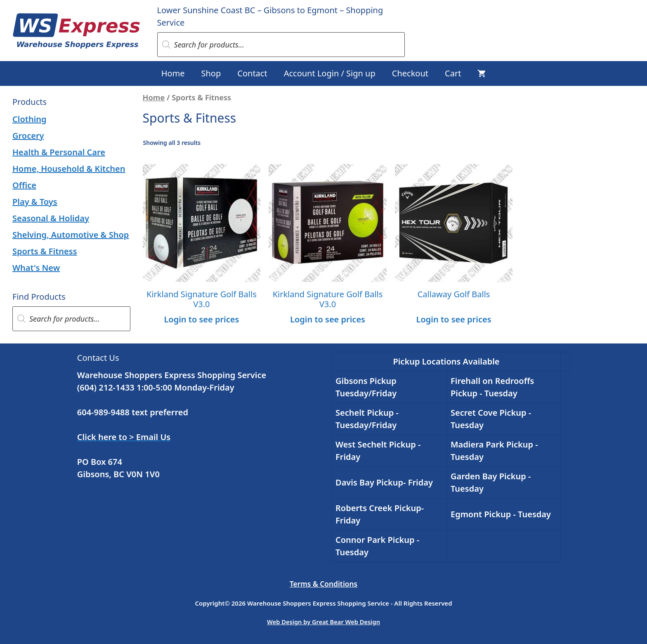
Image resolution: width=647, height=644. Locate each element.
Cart (453, 73)
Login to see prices (201, 319)
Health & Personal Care (59, 152)
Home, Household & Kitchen (69, 169)
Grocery (28, 136)
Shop (211, 73)
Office (24, 185)
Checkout (410, 73)
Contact (252, 73)
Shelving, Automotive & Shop (71, 235)
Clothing (30, 119)
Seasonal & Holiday (51, 218)
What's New (36, 268)
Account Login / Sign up (330, 73)
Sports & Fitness (45, 251)
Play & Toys (35, 202)
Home (173, 73)
